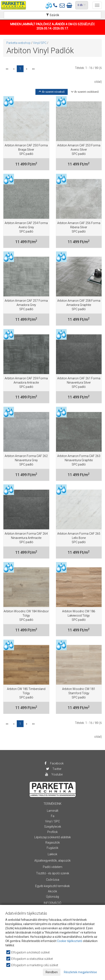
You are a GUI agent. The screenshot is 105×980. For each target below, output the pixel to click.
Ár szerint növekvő (52, 92)
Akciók (52, 891)
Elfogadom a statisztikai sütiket (30, 959)
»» (33, 69)
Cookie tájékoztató (70, 941)
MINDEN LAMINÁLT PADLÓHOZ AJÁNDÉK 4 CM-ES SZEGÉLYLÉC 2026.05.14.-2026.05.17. (52, 26)
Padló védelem (53, 867)
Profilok (52, 832)
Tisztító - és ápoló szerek (53, 873)
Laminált (53, 811)
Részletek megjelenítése (80, 972)
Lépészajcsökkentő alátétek (53, 837)
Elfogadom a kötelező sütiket (28, 952)
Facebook (54, 763)
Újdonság (52, 897)
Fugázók (52, 848)
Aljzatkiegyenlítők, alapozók (52, 861)
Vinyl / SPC (52, 821)
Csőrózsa (53, 880)
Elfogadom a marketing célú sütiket (32, 965)
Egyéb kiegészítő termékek (52, 886)
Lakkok (52, 854)
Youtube (54, 774)
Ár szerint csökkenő (85, 92)
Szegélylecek (53, 827)
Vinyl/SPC (40, 43)
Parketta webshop (18, 43)
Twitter (54, 769)
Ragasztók (53, 843)
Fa (53, 816)
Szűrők (53, 15)
